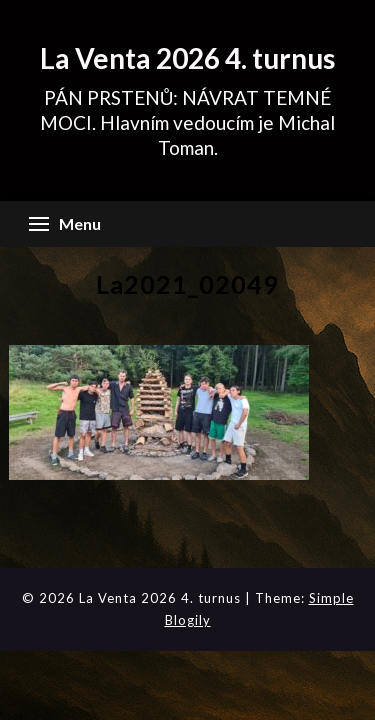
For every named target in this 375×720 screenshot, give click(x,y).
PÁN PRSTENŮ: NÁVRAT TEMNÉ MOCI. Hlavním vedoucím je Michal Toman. (187, 122)
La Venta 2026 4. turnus (187, 58)
